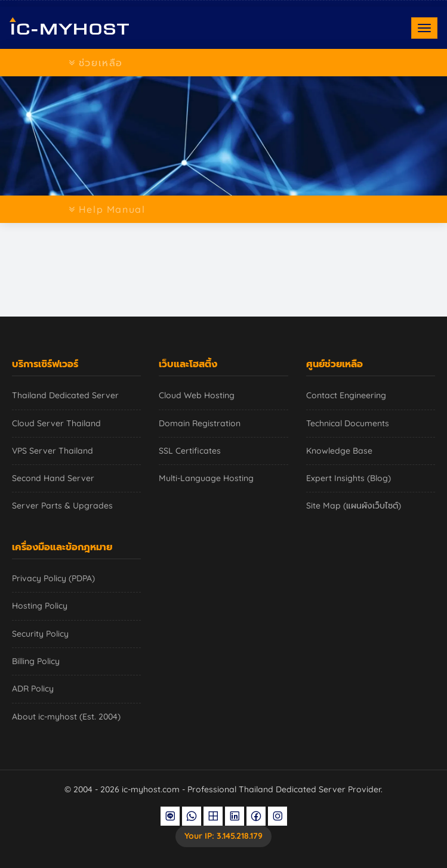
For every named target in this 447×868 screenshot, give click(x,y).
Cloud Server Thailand (56, 423)
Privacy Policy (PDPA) (53, 578)
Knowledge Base (339, 451)
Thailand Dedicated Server (65, 395)
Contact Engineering (346, 395)
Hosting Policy (40, 606)
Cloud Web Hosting (197, 395)
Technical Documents (348, 423)
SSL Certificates (190, 451)
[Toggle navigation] (424, 28)
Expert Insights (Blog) (349, 478)
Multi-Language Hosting (206, 478)
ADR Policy (33, 689)
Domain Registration (200, 423)
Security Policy (40, 634)
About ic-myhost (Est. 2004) (66, 717)
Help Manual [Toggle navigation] (107, 209)
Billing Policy (36, 661)
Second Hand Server (53, 478)
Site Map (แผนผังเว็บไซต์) (354, 506)
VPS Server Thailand (53, 451)
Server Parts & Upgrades (62, 506)
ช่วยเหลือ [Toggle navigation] (96, 63)
